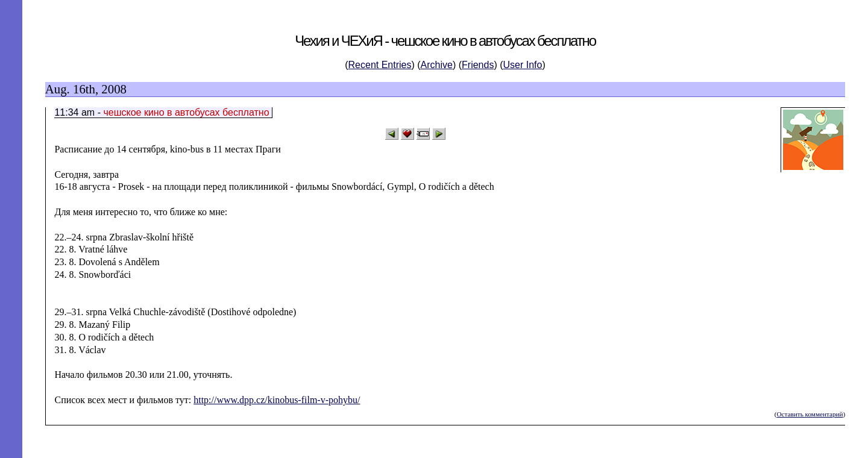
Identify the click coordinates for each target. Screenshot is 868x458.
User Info (523, 65)
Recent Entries (380, 65)
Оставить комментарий (810, 414)
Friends (478, 65)
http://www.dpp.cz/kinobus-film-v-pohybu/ (277, 400)
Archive (437, 65)
